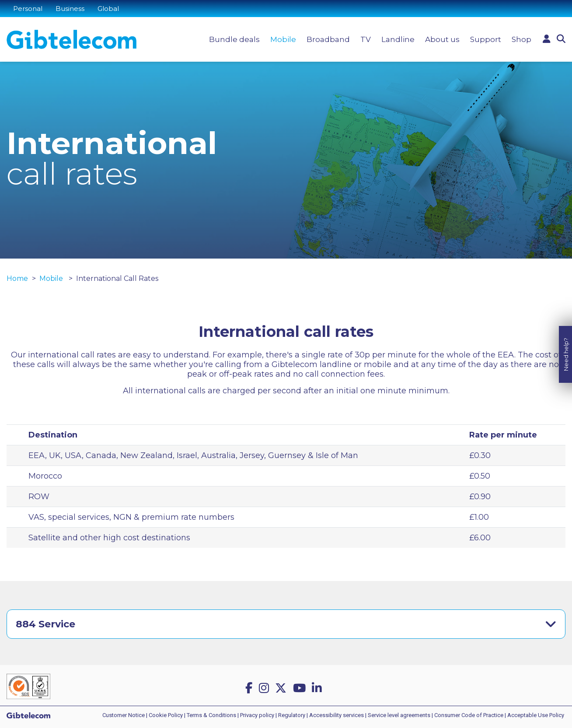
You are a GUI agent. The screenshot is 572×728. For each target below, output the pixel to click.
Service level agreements (399, 715)
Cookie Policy (166, 715)
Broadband (328, 39)
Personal (28, 9)
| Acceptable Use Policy (534, 715)
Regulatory (292, 715)
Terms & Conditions (211, 715)
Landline (398, 39)
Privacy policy (257, 715)
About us (442, 39)
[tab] (286, 624)
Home (17, 278)
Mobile (283, 39)
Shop (521, 39)
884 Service (45, 624)
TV (366, 39)
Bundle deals (234, 39)
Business (70, 9)
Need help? (566, 346)
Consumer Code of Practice (469, 715)
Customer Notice (124, 715)
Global (108, 9)
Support (486, 39)
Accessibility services (337, 715)
